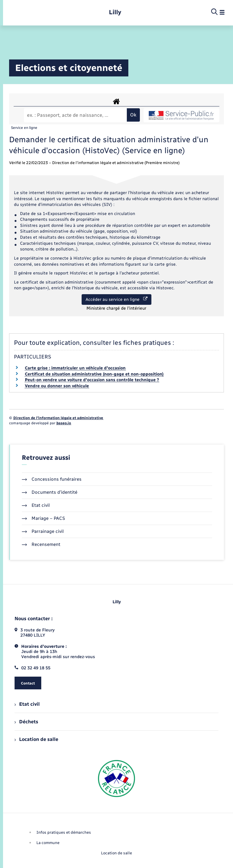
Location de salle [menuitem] (36, 739)
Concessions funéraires (52, 479)
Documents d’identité (50, 492)
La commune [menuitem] (48, 843)
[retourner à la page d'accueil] (115, 12)
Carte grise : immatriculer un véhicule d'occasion (75, 368)
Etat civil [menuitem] (27, 704)
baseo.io (64, 423)
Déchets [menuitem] (26, 722)
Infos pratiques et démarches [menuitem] (64, 832)
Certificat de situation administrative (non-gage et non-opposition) (94, 374)
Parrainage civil (43, 531)
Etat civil (36, 505)
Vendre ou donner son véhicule (57, 386)
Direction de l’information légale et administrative (58, 418)
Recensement (41, 544)
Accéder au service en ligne (116, 299)
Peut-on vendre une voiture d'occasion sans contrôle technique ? (92, 380)
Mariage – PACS (43, 518)
